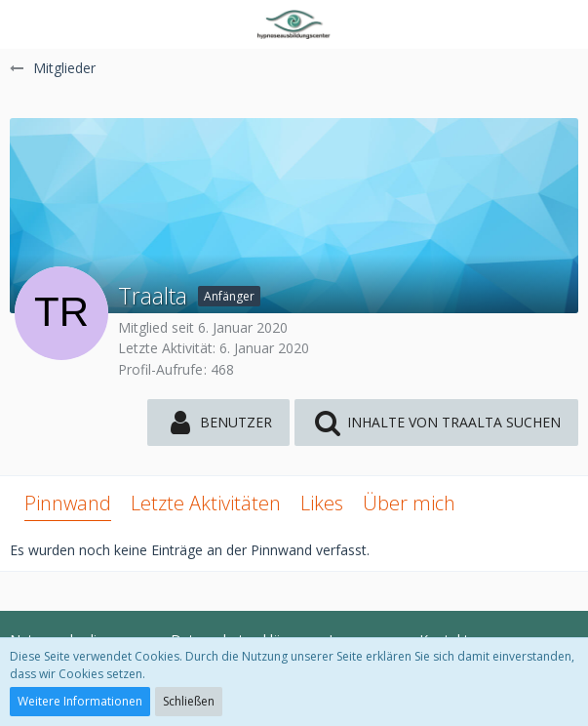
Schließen (189, 701)
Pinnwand (68, 503)
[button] (26, 24)
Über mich (409, 503)
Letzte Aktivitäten (206, 503)
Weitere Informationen (80, 701)
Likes (322, 503)
